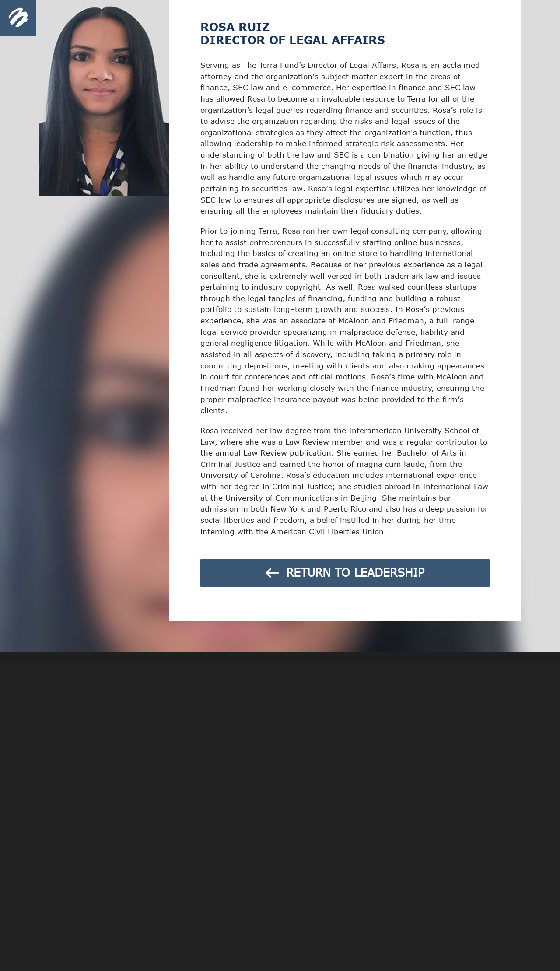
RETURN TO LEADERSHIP (343, 572)
